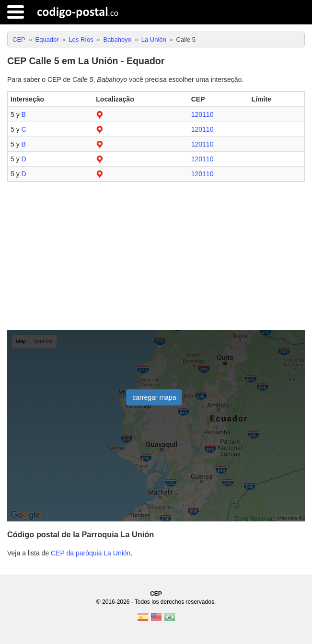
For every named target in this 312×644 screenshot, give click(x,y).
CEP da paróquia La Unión (91, 553)
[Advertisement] (156, 256)
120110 (202, 114)
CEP (156, 594)
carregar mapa (154, 397)
